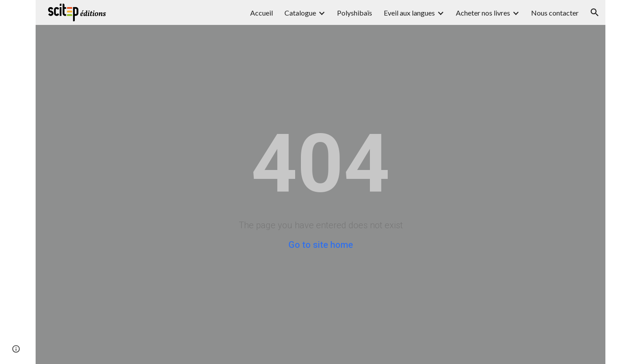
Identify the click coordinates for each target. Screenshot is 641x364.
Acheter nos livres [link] (483, 13)
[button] (595, 12)
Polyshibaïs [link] (355, 13)
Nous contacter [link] (555, 13)
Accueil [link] (262, 13)
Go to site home (321, 245)
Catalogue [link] (300, 13)
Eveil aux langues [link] (409, 13)
